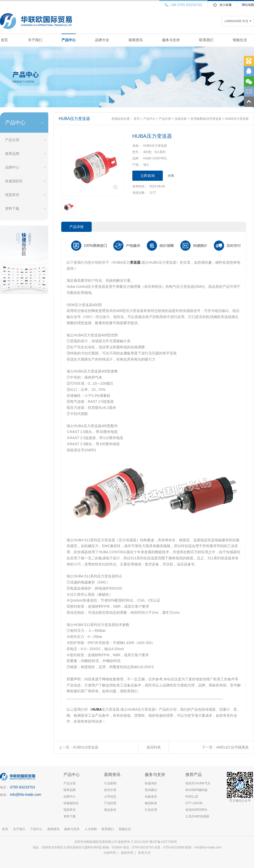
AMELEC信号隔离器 (232, 747)
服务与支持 (171, 40)
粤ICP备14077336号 (164, 842)
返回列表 (154, 747)
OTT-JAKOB (194, 803)
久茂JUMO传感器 (197, 816)
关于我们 (35, 40)
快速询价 (151, 783)
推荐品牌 (12, 154)
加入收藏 (226, 5)
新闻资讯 (136, 40)
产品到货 (110, 803)
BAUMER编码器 (196, 790)
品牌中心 (12, 167)
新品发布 (110, 810)
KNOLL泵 (192, 797)
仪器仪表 (181, 119)
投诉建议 (151, 790)
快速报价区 (14, 181)
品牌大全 (102, 40)
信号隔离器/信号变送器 (206, 119)
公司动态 (110, 797)
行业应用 (151, 810)
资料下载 (12, 208)
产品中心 (69, 40)
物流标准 (151, 803)
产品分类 (12, 140)
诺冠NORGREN (196, 810)
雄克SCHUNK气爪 (198, 783)
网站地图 (248, 5)
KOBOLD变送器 (86, 747)
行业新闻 (110, 783)
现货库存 (12, 195)
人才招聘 (91, 829)
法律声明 (110, 853)
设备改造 (151, 797)
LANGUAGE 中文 (236, 21)
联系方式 (144, 853)
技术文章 (110, 790)
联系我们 (206, 40)
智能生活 (240, 40)
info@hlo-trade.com (25, 795)
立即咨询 (148, 176)
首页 (4, 40)
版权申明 (127, 853)
